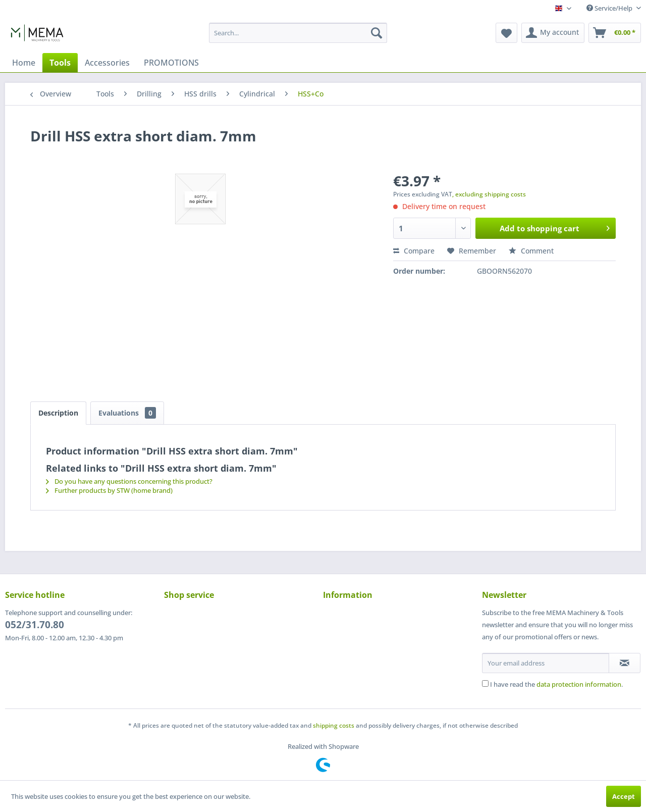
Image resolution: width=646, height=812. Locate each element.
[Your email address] (546, 663)
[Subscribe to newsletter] (625, 663)
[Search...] (298, 33)
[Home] (24, 63)
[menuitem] (298, 33)
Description (58, 413)
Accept (624, 796)
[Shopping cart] (615, 33)
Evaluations (127, 413)
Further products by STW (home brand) (109, 490)
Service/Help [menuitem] (610, 8)
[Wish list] (506, 33)
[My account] (553, 33)
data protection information (579, 684)
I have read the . (556, 684)
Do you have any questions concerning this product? (129, 481)
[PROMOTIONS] (171, 63)
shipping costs (334, 725)
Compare (414, 251)
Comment (531, 251)
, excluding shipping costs (489, 194)
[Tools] (60, 63)
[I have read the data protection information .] (485, 683)
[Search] (376, 33)
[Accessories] (107, 63)
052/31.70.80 (35, 625)
